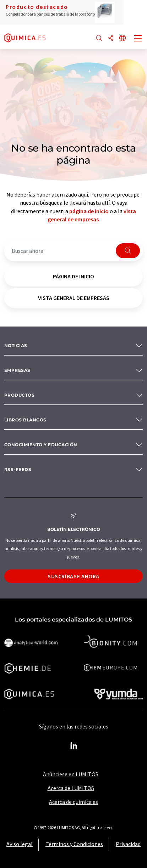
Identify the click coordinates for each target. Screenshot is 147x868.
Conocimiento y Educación (41, 445)
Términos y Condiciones (74, 844)
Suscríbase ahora (73, 576)
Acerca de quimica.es (73, 802)
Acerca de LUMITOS (71, 788)
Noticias (16, 345)
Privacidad (128, 844)
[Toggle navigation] (138, 39)
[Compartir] (111, 38)
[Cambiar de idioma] (123, 38)
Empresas (17, 370)
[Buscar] (99, 38)
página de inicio (89, 211)
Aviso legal (20, 844)
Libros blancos (25, 420)
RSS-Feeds (18, 469)
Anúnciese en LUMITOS (71, 774)
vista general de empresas (74, 298)
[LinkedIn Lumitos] (73, 746)
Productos (19, 395)
